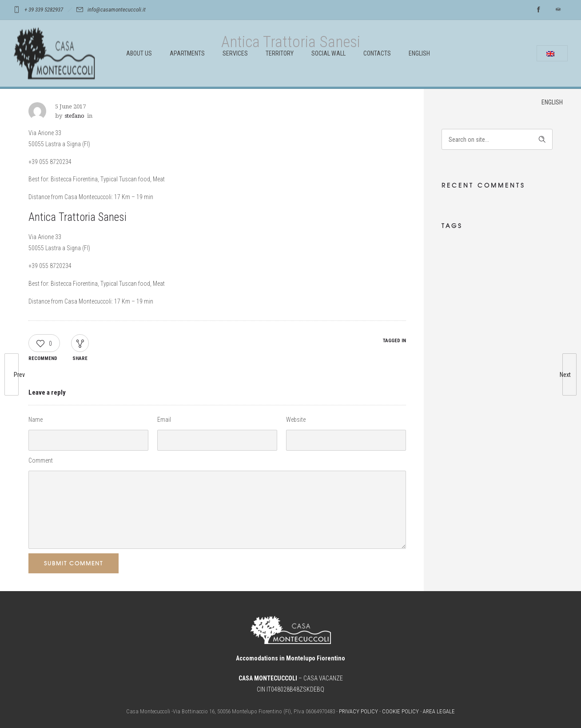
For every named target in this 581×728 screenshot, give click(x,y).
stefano (75, 116)
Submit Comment (74, 563)
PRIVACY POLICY (358, 711)
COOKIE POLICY (400, 711)
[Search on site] (497, 139)
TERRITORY (280, 53)
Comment (41, 460)
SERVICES (235, 53)
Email (164, 420)
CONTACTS (377, 53)
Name (36, 420)
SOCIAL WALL (328, 53)
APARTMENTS (187, 53)
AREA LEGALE (439, 711)
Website (296, 420)
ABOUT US (139, 53)
